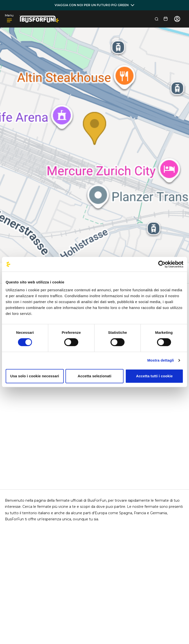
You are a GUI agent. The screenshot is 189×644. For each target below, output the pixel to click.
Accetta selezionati (95, 376)
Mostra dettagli (160, 360)
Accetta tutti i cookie (154, 376)
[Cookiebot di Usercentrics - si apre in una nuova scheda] (162, 264)
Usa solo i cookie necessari (35, 376)
